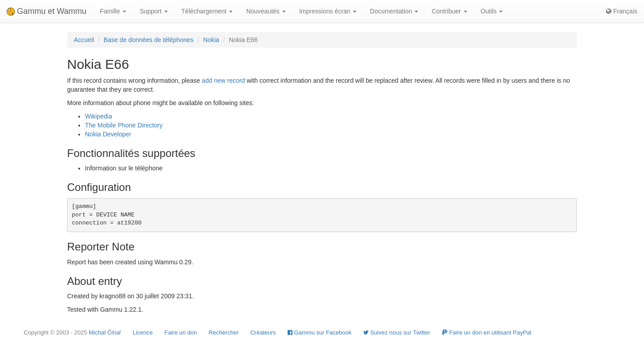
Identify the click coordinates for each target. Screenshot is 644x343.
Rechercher (224, 332)
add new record (223, 80)
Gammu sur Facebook (320, 332)
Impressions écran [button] (328, 11)
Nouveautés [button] (266, 11)
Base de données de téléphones (149, 40)
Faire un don (181, 332)
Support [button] (154, 11)
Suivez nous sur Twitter (397, 332)
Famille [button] (113, 11)
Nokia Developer (108, 134)
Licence (143, 332)
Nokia (211, 40)
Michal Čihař (105, 332)
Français (622, 11)
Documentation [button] (394, 11)
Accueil (84, 40)
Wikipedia (99, 116)
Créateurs (263, 332)
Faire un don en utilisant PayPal (487, 332)
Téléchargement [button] (207, 11)
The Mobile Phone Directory (124, 125)
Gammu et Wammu (47, 11)
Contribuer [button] (449, 11)
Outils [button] (492, 11)
